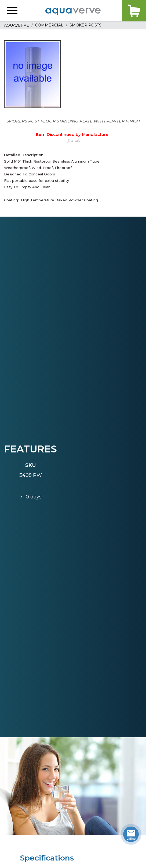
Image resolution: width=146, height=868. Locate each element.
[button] (12, 11)
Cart (134, 11)
